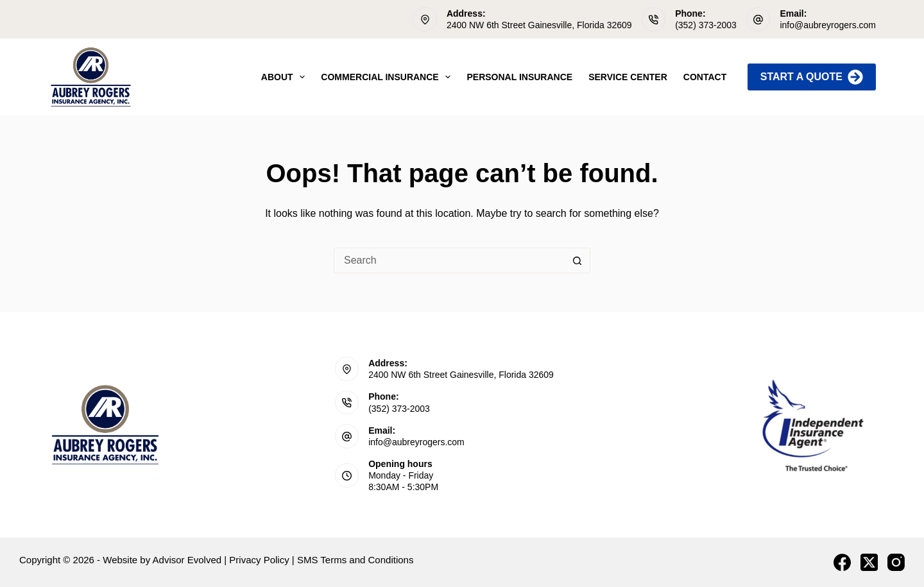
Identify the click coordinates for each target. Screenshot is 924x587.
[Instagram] (896, 562)
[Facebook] (842, 562)
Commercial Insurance (388, 77)
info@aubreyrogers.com (828, 25)
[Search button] (577, 260)
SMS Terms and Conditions (355, 560)
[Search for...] (449, 260)
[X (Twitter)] (869, 562)
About (286, 77)
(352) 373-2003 (706, 25)
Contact (705, 77)
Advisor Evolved (187, 560)
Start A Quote (812, 77)
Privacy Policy (259, 560)
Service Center (628, 77)
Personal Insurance (519, 77)
